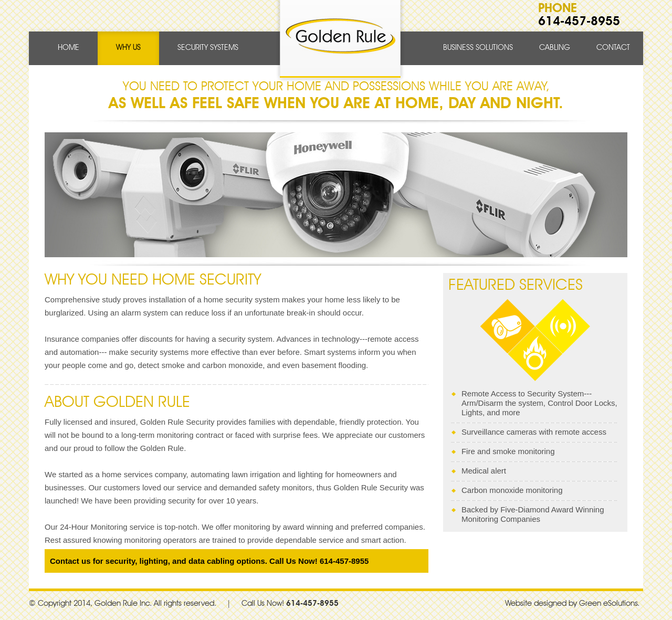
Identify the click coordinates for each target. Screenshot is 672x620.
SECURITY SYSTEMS (208, 48)
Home (69, 48)
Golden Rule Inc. (123, 604)
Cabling (555, 48)
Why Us (128, 48)
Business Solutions (478, 48)
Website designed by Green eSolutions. (572, 604)
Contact (613, 48)
